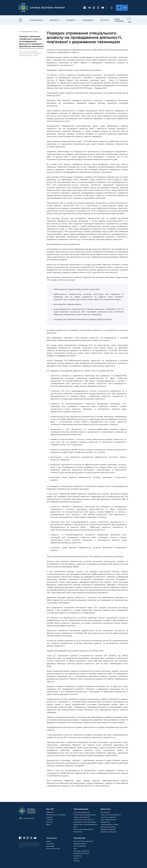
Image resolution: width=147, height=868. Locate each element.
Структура (49, 817)
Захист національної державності (111, 815)
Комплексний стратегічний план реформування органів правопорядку (85, 821)
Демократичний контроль (81, 853)
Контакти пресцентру (53, 849)
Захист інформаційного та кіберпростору (109, 821)
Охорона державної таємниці (110, 825)
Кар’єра (48, 825)
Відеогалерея (50, 846)
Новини (48, 841)
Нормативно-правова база (81, 851)
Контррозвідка (105, 812)
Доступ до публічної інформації (83, 841)
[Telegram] (89, 8)
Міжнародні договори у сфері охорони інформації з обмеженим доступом (31, 54)
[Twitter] (98, 8)
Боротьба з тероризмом (108, 817)
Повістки (76, 858)
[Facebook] (85, 8)
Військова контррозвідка (108, 827)
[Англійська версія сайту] (125, 8)
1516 (130, 22)
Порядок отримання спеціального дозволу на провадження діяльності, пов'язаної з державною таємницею (31, 41)
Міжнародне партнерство (109, 832)
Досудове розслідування (108, 829)
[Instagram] (94, 8)
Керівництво (50, 812)
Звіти (75, 849)
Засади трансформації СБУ (82, 812)
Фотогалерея (50, 844)
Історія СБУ (50, 820)
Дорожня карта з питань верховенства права (85, 826)
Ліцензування (78, 856)
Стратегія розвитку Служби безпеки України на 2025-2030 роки (85, 816)
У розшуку (77, 861)
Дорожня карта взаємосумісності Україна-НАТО (84, 831)
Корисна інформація (80, 846)
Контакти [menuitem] (104, 20)
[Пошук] (112, 8)
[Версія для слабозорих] (119, 8)
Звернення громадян (80, 844)
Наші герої (49, 822)
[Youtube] (103, 8)
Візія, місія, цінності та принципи (56, 815)
